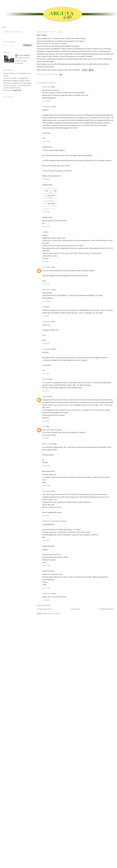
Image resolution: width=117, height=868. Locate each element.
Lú (43, 232)
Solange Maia (47, 321)
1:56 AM (46, 179)
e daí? (44, 426)
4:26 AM (46, 226)
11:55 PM (46, 141)
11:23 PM (46, 485)
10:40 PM (46, 565)
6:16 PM (46, 391)
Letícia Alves (47, 87)
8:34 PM (46, 438)
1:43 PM (46, 600)
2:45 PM (46, 316)
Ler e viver (42, 35)
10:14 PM (46, 466)
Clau (44, 307)
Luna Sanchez (47, 267)
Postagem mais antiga (106, 609)
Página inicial (76, 609)
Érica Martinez (47, 289)
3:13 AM (46, 212)
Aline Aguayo (47, 491)
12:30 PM (46, 284)
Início (4, 27)
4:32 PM (46, 541)
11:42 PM (46, 101)
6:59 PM (46, 421)
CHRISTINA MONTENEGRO (52, 521)
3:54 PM (46, 516)
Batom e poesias (48, 444)
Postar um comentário (44, 605)
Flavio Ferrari (24, 55)
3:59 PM (46, 343)
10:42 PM (46, 588)
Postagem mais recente (44, 609)
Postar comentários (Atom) (51, 613)
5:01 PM (46, 374)
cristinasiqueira (47, 107)
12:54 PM (46, 301)
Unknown (45, 396)
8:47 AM (46, 262)
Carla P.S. (45, 379)
